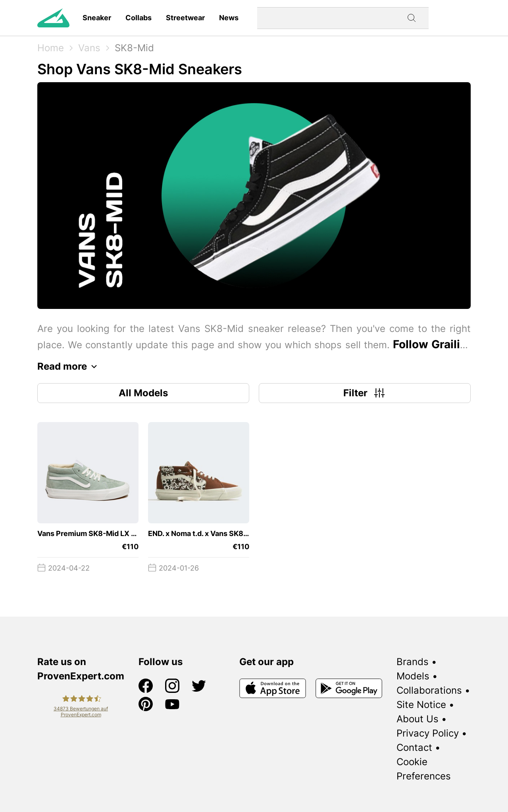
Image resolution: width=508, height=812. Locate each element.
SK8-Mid (134, 48)
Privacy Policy (428, 733)
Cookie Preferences (424, 769)
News (229, 18)
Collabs (139, 18)
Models (413, 676)
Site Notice (421, 705)
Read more (69, 366)
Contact (414, 747)
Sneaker (97, 18)
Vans (89, 48)
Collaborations (429, 690)
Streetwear (185, 18)
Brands (413, 662)
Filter (365, 393)
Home (51, 48)
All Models (143, 393)
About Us (418, 719)
